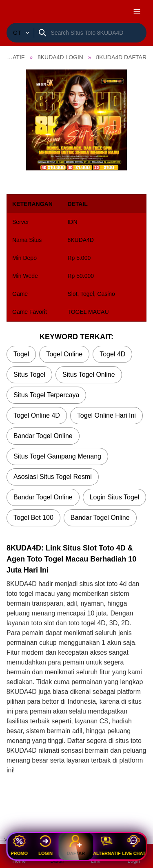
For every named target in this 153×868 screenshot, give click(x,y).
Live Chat (134, 846)
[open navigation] (137, 11)
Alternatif (107, 846)
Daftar (76, 845)
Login (45, 846)
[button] (76, 120)
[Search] (97, 33)
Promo (19, 846)
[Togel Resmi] (20, 33)
